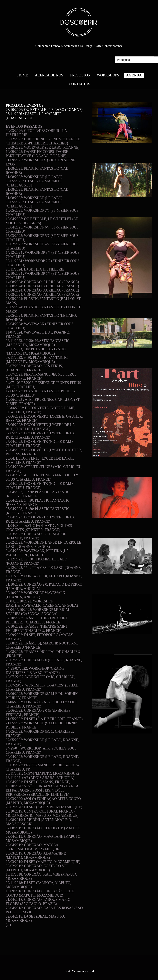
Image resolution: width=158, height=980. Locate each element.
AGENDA (134, 75)
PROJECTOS (80, 75)
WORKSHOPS (108, 75)
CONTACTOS (79, 84)
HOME (23, 75)
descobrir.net (85, 971)
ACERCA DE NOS (49, 75)
